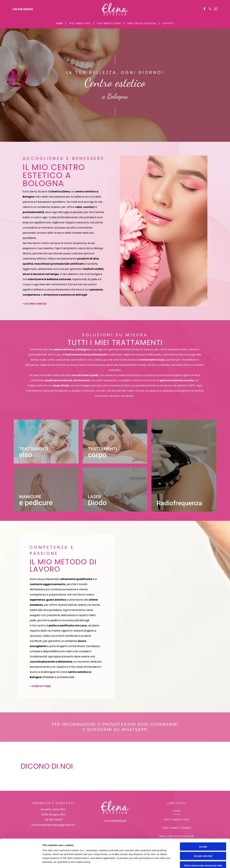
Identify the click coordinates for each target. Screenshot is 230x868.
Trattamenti (34, 449)
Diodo (97, 503)
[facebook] (204, 9)
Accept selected (203, 828)
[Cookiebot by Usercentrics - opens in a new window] (21, 862)
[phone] (210, 9)
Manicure (30, 497)
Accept (203, 818)
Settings (164, 862)
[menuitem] (60, 23)
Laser (94, 497)
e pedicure (36, 503)
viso (26, 455)
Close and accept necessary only (203, 837)
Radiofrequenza (179, 503)
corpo (97, 455)
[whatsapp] (216, 9)
